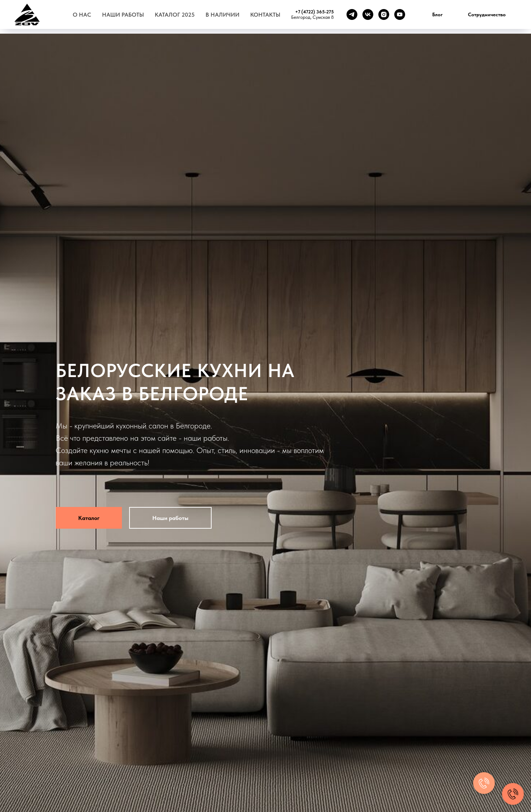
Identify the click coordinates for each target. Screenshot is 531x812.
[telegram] (352, 14)
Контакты (265, 15)
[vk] (368, 14)
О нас (82, 15)
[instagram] (384, 14)
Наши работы (123, 15)
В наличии (222, 15)
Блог (437, 14)
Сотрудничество (487, 14)
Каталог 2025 (175, 15)
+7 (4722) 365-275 (315, 12)
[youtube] (400, 14)
